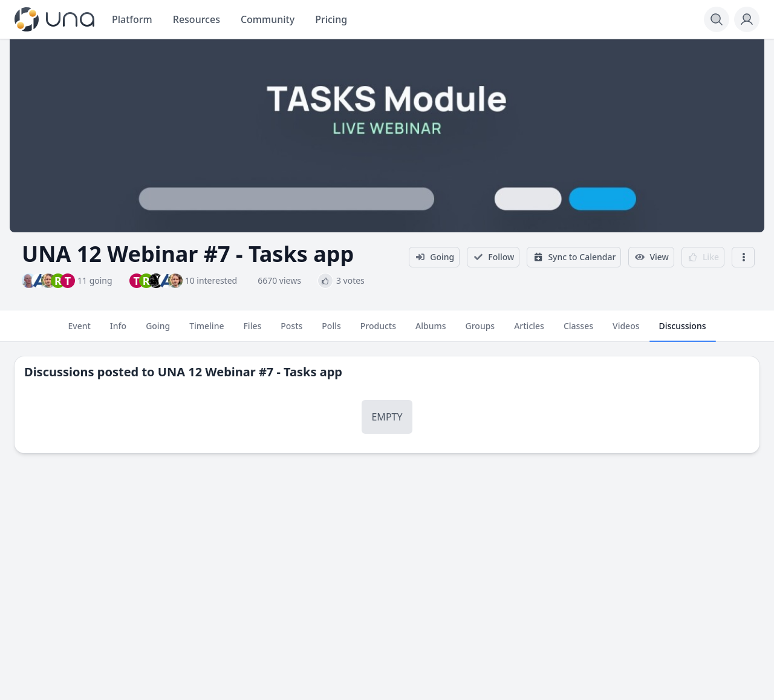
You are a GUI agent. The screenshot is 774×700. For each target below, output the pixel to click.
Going (158, 331)
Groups (480, 331)
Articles (529, 331)
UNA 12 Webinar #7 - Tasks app (250, 372)
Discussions (683, 331)
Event (79, 331)
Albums (431, 331)
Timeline (207, 331)
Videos (626, 331)
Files (252, 331)
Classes (578, 331)
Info (118, 331)
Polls (331, 331)
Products (378, 331)
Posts (291, 331)
